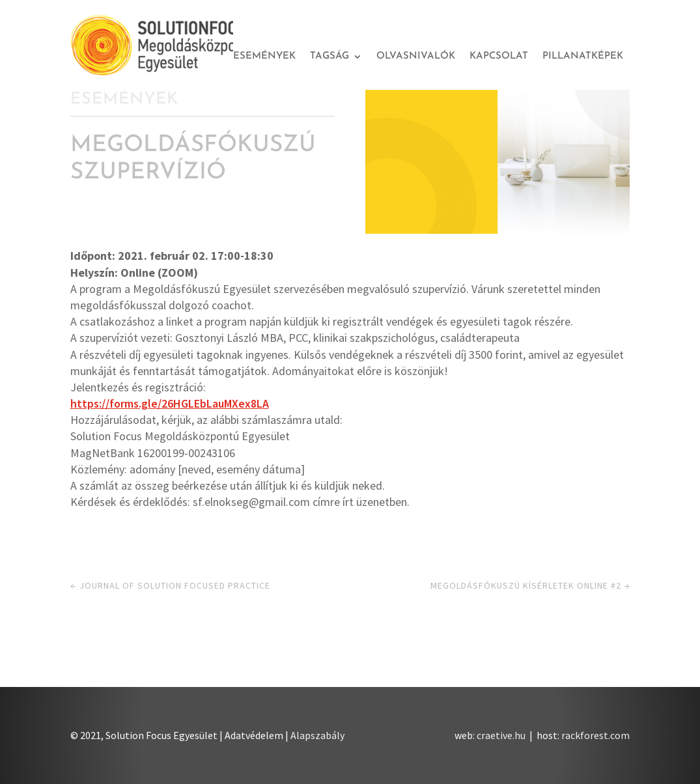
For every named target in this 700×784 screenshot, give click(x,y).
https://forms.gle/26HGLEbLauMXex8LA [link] (170, 403)
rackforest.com (595, 735)
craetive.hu (501, 735)
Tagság (329, 57)
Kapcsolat (499, 57)
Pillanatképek (583, 57)
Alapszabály (317, 735)
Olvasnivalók (416, 57)
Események (264, 57)
